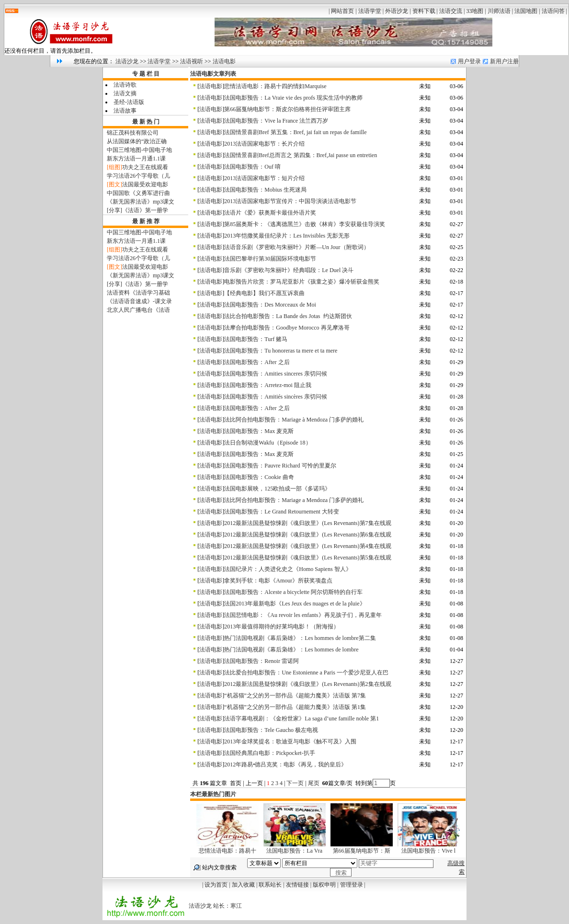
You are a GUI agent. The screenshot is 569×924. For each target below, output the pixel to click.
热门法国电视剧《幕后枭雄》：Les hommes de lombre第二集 (300, 638)
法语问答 (553, 11)
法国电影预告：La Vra (294, 851)
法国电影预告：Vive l (428, 851)
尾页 (314, 783)
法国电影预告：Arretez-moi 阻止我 (268, 385)
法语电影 (224, 61)
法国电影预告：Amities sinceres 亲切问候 (276, 374)
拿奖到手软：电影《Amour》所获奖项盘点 (278, 581)
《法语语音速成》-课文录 (139, 301)
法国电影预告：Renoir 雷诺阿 (262, 661)
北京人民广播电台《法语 (138, 310)
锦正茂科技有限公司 (133, 133)
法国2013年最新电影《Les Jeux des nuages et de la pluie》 (295, 604)
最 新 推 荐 (146, 221)
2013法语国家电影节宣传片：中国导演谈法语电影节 (290, 201)
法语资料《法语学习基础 (138, 293)
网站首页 (342, 11)
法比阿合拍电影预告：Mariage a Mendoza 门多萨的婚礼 (294, 500)
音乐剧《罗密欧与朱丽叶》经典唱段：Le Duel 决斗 (289, 270)
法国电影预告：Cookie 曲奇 (259, 477)
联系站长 (270, 885)
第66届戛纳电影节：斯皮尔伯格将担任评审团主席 (287, 109)
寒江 (236, 906)
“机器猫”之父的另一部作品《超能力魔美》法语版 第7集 (295, 696)
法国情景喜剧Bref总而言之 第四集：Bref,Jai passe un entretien (301, 155)
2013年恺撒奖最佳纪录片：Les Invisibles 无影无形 (287, 236)
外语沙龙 (397, 11)
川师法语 (499, 11)
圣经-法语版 (129, 102)
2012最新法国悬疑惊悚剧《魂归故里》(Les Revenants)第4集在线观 (307, 546)
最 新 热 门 (146, 122)
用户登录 (469, 61)
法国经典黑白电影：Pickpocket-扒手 (269, 753)
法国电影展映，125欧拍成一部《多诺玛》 (277, 489)
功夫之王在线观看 (145, 167)
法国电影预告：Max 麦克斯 (259, 431)
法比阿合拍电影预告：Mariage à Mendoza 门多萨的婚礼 (294, 420)
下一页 (295, 783)
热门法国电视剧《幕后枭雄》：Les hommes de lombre (291, 650)
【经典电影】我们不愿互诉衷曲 (264, 293)
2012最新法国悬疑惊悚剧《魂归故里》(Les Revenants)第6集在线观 (307, 535)
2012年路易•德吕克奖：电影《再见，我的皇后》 (285, 764)
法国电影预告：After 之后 (257, 362)
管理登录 (352, 885)
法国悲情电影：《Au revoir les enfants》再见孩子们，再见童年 (303, 615)
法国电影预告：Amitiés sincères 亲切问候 (276, 397)
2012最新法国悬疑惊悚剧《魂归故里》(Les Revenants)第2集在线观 (307, 684)
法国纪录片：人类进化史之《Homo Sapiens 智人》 (288, 569)
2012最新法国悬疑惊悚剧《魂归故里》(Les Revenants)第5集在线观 (307, 558)
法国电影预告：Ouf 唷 (252, 167)
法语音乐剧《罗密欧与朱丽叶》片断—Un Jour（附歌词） (296, 247)
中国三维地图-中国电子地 (139, 150)
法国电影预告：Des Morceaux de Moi (270, 305)
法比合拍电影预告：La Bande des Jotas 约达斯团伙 (288, 316)
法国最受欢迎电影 (145, 184)
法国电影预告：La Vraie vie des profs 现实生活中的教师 (293, 98)
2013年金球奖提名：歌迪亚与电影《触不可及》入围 (290, 741)
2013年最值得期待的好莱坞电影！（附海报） (282, 627)
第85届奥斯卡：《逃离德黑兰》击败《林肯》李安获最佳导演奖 (305, 224)
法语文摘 (125, 93)
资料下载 (424, 11)
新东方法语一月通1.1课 (136, 159)
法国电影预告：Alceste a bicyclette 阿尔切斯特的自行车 (293, 592)
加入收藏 (243, 885)
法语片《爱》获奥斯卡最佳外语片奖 (270, 213)
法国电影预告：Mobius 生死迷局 (265, 190)
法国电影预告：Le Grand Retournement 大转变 (282, 512)
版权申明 (324, 885)
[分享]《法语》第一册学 (137, 210)
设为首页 (216, 885)
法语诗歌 (125, 85)
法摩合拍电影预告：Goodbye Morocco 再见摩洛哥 (287, 328)
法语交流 (451, 11)
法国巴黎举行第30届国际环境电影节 (270, 259)
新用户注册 (504, 61)
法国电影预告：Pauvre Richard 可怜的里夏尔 (280, 466)
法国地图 (526, 11)
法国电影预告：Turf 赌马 (256, 339)
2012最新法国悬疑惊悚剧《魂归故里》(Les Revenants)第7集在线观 (307, 523)
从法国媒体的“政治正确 (137, 141)
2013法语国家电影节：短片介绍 (264, 178)
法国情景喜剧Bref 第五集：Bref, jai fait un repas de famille (295, 132)
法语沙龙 (127, 61)
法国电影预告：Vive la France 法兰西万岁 (276, 121)
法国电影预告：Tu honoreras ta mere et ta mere (281, 351)
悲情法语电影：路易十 (228, 851)
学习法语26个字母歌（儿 (138, 176)
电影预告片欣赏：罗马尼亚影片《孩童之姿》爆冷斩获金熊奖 (302, 282)
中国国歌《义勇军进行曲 (138, 193)
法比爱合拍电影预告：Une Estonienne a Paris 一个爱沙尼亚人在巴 (306, 673)
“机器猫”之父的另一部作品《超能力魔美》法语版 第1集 (295, 707)
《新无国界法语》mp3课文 (141, 202)
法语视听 (192, 61)
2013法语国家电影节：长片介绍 (264, 144)
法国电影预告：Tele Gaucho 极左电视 (271, 730)
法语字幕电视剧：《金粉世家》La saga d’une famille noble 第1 (302, 719)
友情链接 (297, 885)
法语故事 (125, 111)
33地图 (475, 11)
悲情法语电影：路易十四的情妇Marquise (275, 86)
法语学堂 (370, 11)
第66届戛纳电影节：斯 (362, 851)
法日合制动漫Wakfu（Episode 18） (267, 443)
